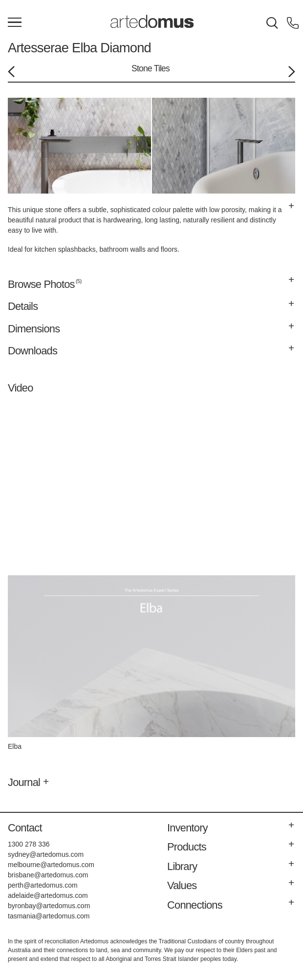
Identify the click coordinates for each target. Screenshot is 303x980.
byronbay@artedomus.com (49, 906)
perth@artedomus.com (43, 885)
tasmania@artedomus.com (49, 916)
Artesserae (38, 48)
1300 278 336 (29, 844)
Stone (142, 68)
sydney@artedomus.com (46, 854)
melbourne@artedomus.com (51, 865)
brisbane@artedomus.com (48, 875)
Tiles (162, 68)
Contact (25, 828)
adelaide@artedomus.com (48, 895)
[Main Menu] (15, 23)
